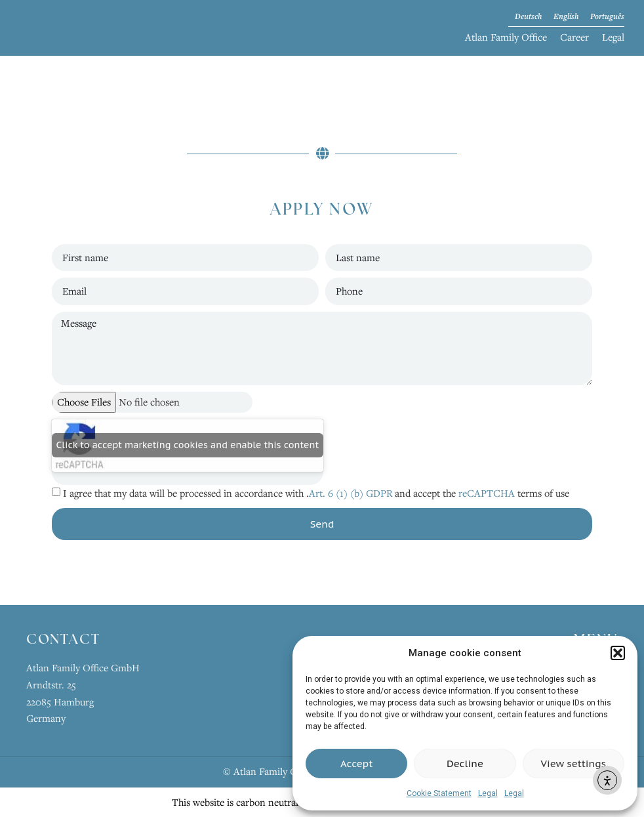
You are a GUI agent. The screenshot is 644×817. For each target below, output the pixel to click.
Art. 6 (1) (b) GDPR (352, 493)
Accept (356, 764)
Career (574, 37)
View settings (574, 764)
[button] (618, 653)
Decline (465, 764)
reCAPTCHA (487, 493)
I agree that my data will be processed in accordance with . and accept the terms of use (316, 493)
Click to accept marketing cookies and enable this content (188, 445)
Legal (488, 793)
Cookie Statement (439, 793)
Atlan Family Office (506, 37)
